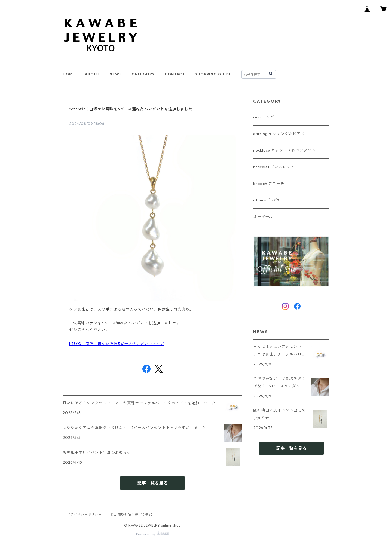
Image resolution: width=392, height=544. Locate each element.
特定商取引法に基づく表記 (131, 514)
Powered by (153, 534)
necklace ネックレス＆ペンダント (284, 150)
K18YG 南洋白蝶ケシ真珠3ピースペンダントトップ (117, 344)
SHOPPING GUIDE (213, 74)
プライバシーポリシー (84, 514)
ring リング (264, 117)
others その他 (266, 200)
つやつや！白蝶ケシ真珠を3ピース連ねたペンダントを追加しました (131, 109)
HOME (69, 74)
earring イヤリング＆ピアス (279, 134)
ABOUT (92, 74)
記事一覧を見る (152, 483)
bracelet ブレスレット (274, 167)
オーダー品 (263, 217)
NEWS (116, 74)
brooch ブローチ (269, 184)
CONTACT (175, 74)
